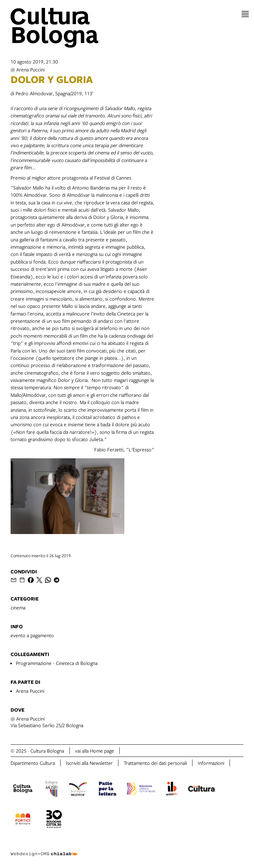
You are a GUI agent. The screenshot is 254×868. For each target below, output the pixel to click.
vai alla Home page (95, 751)
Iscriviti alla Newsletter (89, 763)
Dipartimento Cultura (33, 763)
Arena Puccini (30, 691)
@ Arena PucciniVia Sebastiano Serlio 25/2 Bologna (47, 722)
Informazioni (211, 763)
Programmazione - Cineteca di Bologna (57, 663)
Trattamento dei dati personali (155, 763)
